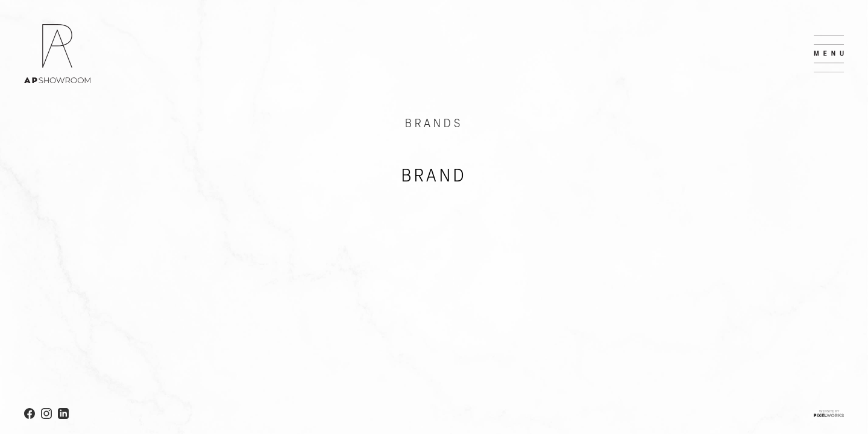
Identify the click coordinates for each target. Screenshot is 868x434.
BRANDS (434, 124)
